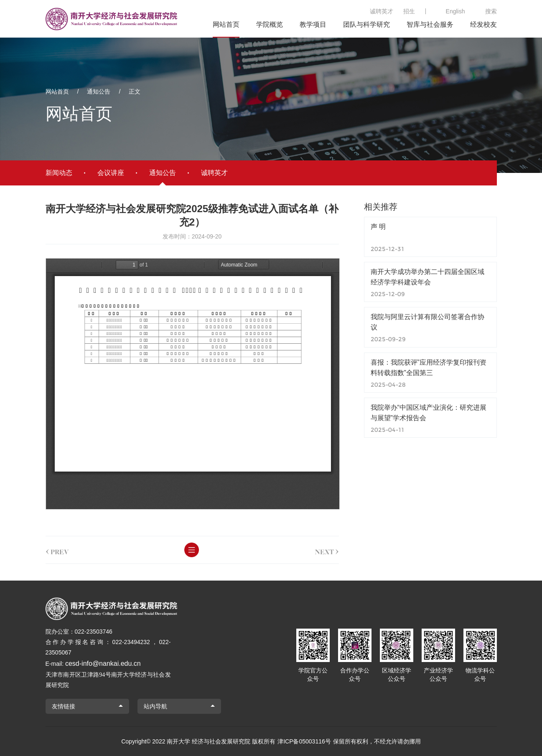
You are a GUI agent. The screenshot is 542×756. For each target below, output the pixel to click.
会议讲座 (111, 173)
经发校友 (483, 24)
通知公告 (99, 91)
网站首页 (226, 24)
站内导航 (155, 706)
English (455, 11)
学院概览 (270, 24)
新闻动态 (59, 173)
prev (57, 550)
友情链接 (64, 706)
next (327, 550)
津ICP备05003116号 (304, 741)
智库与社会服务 (430, 24)
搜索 (491, 11)
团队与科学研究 (366, 24)
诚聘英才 (382, 11)
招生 (409, 11)
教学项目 (313, 24)
